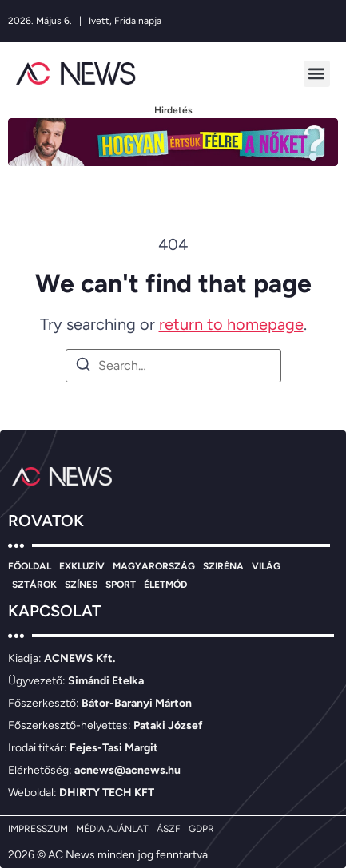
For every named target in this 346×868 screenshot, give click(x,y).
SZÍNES (81, 585)
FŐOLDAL (30, 566)
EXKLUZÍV (82, 566)
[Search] (83, 367)
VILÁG (266, 566)
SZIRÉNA (223, 566)
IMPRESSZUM (38, 829)
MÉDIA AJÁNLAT (112, 829)
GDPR (201, 829)
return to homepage (231, 324)
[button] (317, 74)
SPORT (121, 585)
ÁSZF (169, 829)
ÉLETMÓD (165, 585)
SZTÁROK (34, 585)
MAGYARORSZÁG (154, 566)
